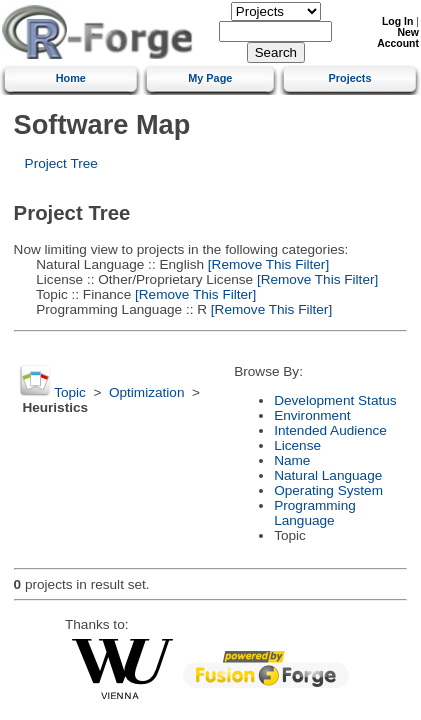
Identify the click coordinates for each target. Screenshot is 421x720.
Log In (397, 21)
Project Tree (61, 163)
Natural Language (328, 475)
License (297, 445)
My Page (210, 78)
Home (71, 78)
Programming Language (315, 513)
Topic (70, 392)
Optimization (147, 392)
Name (292, 460)
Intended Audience (330, 430)
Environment (312, 415)
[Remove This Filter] (266, 264)
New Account (398, 38)
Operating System (328, 490)
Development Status (335, 400)
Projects (350, 78)
